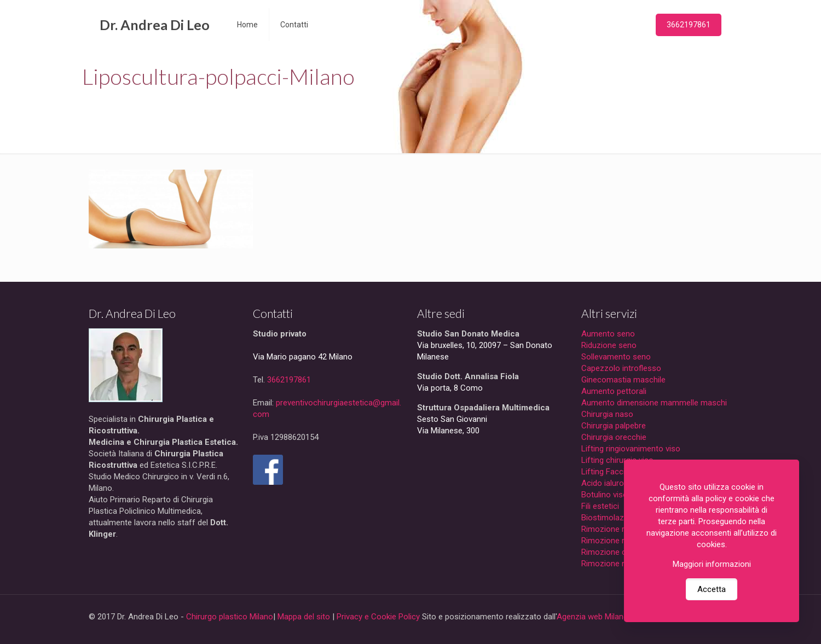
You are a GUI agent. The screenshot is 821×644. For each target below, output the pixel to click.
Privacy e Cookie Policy (378, 617)
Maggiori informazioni (712, 564)
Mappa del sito (304, 617)
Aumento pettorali (614, 391)
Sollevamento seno (616, 357)
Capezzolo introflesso (621, 368)
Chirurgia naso (607, 414)
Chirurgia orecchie (614, 437)
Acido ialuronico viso (619, 483)
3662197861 (689, 25)
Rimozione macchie (617, 541)
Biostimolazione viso (619, 518)
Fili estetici (600, 506)
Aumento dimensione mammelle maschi (654, 403)
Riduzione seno (609, 345)
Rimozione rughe (612, 529)
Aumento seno (608, 334)
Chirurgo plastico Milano (230, 617)
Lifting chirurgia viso (617, 460)
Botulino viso (605, 495)
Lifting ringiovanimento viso (631, 449)
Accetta (712, 589)
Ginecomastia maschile (623, 380)
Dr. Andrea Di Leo (155, 25)
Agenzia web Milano (592, 617)
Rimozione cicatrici (615, 552)
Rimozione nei (607, 564)
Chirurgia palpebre (614, 426)
